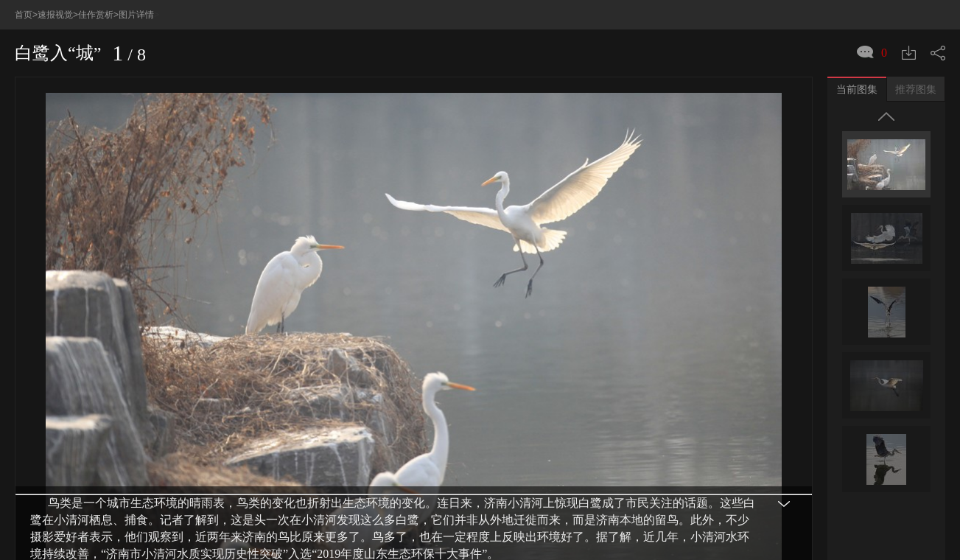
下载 (909, 23)
